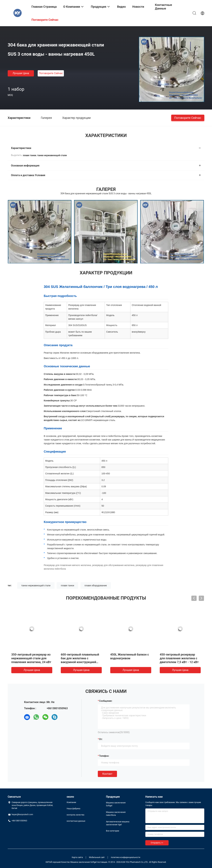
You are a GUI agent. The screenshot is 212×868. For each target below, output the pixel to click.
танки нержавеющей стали (36, 585)
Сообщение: (106, 701)
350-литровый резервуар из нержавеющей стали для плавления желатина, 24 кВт (31, 658)
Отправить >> (157, 843)
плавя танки (67, 585)
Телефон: (104, 756)
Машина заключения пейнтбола (116, 814)
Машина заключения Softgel (116, 804)
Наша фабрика (73, 809)
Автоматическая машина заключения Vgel (118, 823)
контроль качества (75, 815)
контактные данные (76, 821)
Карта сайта (77, 857)
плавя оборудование (96, 585)
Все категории (113, 831)
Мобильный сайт (97, 857)
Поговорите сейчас (51, 73)
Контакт (107, 774)
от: (101, 739)
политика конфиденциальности (126, 857)
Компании (71, 802)
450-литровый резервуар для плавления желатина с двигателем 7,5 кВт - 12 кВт (179, 658)
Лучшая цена (21, 73)
